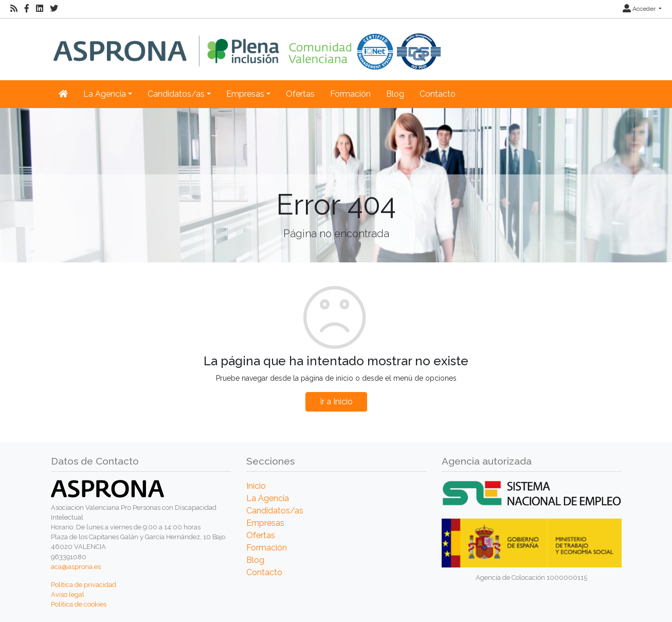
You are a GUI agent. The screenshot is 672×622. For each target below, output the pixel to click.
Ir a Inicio (336, 402)
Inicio (256, 486)
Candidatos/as (275, 511)
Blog (395, 94)
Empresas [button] (245, 94)
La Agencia (268, 498)
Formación (350, 94)
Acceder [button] (640, 9)
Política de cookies (79, 604)
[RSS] (14, 9)
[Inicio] (247, 44)
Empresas (265, 523)
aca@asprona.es (76, 567)
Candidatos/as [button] (176, 94)
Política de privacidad (84, 585)
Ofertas (300, 94)
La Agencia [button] (105, 94)
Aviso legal (68, 594)
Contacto (438, 94)
